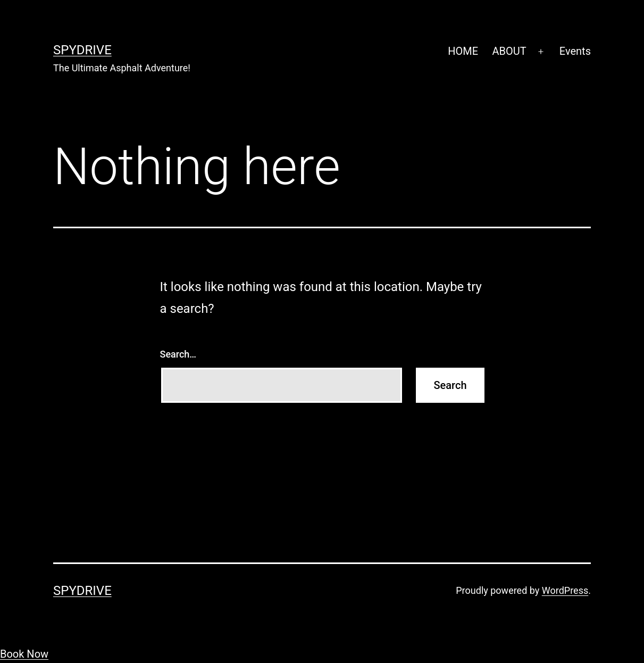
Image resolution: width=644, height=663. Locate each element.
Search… (178, 354)
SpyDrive (82, 50)
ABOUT (509, 51)
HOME (463, 51)
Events (575, 51)
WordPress (565, 590)
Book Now (24, 654)
